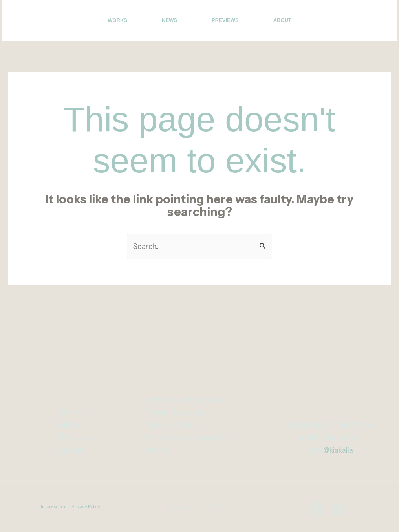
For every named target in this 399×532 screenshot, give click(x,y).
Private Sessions (174, 413)
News (169, 20)
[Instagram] (356, 21)
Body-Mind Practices (183, 401)
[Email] (373, 21)
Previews (225, 20)
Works (117, 20)
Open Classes (169, 426)
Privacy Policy (86, 507)
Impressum (53, 507)
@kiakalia (338, 451)
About (282, 20)
